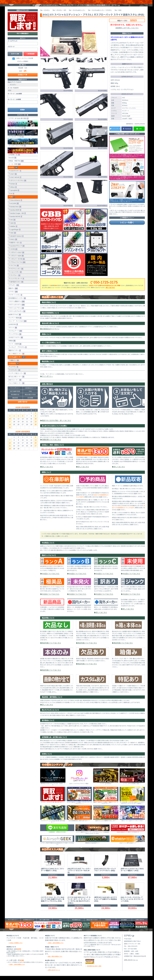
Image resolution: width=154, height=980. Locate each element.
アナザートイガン (15, 299)
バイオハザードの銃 (23, 138)
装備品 (12, 345)
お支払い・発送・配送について (53, 449)
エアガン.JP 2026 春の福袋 (18, 123)
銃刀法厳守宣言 (15, 395)
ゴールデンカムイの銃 (23, 147)
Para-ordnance (16, 204)
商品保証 (15, 402)
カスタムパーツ (15, 335)
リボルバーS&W (17, 260)
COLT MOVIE (15, 181)
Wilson (13, 191)
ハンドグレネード (17, 283)
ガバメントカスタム (18, 185)
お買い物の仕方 (47, 388)
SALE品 (12, 162)
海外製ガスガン (16, 286)
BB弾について (47, 758)
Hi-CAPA (14, 208)
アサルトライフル (18, 266)
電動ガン (13, 293)
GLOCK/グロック (17, 250)
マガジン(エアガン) (16, 312)
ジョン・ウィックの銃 (23, 129)
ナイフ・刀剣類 (15, 348)
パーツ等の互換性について (51, 347)
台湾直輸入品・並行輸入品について (54, 741)
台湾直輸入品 (23, 156)
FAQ (30, 395)
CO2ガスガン (15, 175)
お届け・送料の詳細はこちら (17, 969)
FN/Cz (13, 243)
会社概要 (30, 402)
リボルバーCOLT (17, 257)
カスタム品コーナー (16, 361)
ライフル (14, 270)
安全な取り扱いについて (50, 327)
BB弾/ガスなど (14, 319)
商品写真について (48, 366)
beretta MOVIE (16, 221)
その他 (13, 253)
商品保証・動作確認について (52, 701)
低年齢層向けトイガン (17, 302)
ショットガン (16, 276)
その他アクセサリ (15, 342)
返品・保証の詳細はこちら (55, 960)
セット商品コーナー (16, 358)
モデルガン (13, 289)
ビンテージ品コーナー (17, 377)
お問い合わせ (23, 406)
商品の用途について (49, 306)
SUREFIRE (13, 328)
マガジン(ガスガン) (16, 309)
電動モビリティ (14, 355)
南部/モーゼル (16, 247)
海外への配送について (50, 355)
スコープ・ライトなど (17, 325)
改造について (47, 338)
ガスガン (13, 172)
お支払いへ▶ (23, 79)
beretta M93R (15, 214)
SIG (13, 224)
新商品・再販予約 (16, 165)
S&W (13, 227)
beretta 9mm (15, 211)
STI (12, 201)
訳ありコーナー (15, 384)
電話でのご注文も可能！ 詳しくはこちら (56, 425)
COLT (13, 178)
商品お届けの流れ (30, 399)
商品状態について (48, 622)
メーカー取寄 (14, 168)
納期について (47, 476)
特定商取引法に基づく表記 (94, 970)
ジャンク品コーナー (16, 387)
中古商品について (48, 547)
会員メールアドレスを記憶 (25, 62)
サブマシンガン (16, 273)
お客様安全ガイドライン (51, 333)
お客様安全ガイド (30, 392)
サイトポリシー (47, 380)
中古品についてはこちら (51, 578)
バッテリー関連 (15, 322)
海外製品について (48, 724)
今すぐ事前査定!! (23, 38)
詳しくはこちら (110, 292)
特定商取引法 (15, 399)
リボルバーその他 (17, 263)
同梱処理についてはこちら (51, 444)
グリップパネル (15, 338)
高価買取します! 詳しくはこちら (127, 32)
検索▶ (23, 114)
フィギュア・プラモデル (17, 351)
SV (12, 198)
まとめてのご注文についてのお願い (54, 430)
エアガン (13, 296)
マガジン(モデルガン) (17, 315)
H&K (13, 237)
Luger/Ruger (15, 234)
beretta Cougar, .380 (18, 217)
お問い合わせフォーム (54, 974)
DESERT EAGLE (17, 240)
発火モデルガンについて (50, 714)
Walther (13, 230)
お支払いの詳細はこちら (16, 947)
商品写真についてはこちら (51, 647)
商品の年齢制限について (50, 317)
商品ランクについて (49, 559)
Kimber (13, 188)
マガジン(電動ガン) (16, 306)
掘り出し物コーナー (16, 381)
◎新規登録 (30, 58)
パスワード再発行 (23, 65)
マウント (12, 332)
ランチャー (15, 279)
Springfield (14, 194)
